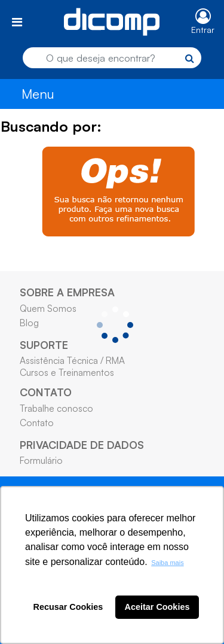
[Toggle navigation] (17, 22)
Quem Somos (48, 308)
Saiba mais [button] (167, 563)
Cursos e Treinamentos (67, 372)
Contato (37, 423)
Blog (29, 323)
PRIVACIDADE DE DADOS (82, 445)
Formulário (41, 460)
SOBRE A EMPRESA (67, 292)
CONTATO (46, 392)
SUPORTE (44, 345)
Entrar (203, 30)
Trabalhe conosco (56, 408)
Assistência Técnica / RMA (72, 360)
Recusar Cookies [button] (68, 607)
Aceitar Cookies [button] (157, 607)
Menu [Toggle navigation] (38, 94)
